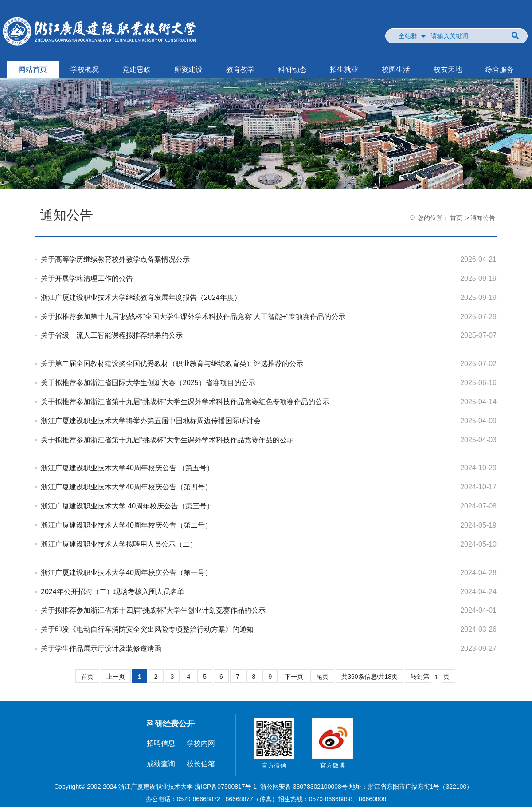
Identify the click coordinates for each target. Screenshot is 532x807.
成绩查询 (161, 764)
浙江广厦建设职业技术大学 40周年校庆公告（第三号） (127, 506)
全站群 (408, 36)
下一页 (294, 677)
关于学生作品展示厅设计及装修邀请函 (101, 648)
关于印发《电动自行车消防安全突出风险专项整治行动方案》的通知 (147, 629)
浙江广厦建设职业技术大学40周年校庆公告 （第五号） (127, 468)
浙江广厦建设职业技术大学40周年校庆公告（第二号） (126, 525)
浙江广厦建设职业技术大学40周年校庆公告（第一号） (126, 573)
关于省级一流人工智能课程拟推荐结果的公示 (112, 335)
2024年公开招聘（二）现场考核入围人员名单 (113, 592)
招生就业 (344, 69)
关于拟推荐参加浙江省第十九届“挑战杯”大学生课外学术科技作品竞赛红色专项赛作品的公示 (185, 402)
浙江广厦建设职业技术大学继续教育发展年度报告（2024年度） (141, 297)
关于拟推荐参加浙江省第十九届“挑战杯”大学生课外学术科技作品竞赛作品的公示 (167, 440)
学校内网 (201, 743)
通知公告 (483, 218)
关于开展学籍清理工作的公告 (87, 278)
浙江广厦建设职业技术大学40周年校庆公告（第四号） (126, 487)
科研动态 (292, 69)
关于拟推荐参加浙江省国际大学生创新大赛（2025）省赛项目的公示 (148, 383)
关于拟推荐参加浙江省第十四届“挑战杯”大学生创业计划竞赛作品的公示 (153, 610)
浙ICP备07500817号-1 (226, 787)
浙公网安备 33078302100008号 (304, 787)
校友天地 (448, 69)
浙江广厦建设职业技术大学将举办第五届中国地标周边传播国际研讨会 (151, 421)
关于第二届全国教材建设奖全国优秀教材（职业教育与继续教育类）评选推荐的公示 (172, 364)
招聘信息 (161, 743)
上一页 (116, 677)
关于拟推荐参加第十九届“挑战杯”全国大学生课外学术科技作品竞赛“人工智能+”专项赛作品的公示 (193, 317)
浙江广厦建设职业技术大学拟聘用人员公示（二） (119, 544)
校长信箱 (201, 764)
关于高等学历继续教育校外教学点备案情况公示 (115, 259)
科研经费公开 (171, 724)
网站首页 (33, 69)
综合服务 (500, 69)
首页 (456, 218)
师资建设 (188, 69)
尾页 (322, 677)
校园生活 (396, 69)
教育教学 (240, 69)
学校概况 (85, 69)
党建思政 (137, 69)
